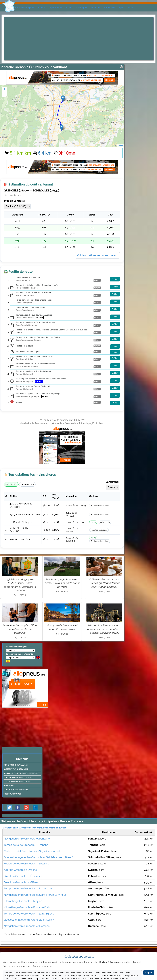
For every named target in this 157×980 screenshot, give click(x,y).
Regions (41, 8)
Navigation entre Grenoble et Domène (27, 926)
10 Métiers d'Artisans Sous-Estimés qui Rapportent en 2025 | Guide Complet (104, 583)
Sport (122, 8)
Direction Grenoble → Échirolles (23, 876)
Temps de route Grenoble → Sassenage (28, 888)
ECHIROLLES (27, 484)
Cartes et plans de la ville (16, 769)
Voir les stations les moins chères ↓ (98, 255)
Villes (69, 8)
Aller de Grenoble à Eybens (20, 870)
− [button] (4, 94)
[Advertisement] (79, 38)
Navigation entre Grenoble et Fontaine (27, 839)
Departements (56, 8)
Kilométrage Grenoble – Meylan (23, 901)
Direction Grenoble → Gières (21, 882)
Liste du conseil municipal (16, 790)
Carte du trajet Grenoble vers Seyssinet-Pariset (32, 851)
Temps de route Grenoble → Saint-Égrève (29, 914)
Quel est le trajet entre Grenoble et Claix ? (29, 920)
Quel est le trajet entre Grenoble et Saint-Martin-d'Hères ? (38, 857)
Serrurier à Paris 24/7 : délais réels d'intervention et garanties (20, 629)
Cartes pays (110, 8)
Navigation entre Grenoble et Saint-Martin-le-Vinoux (35, 895)
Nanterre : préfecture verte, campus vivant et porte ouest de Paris (62, 583)
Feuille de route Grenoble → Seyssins (26, 864)
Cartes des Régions (25, 8)
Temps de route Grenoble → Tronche (26, 845)
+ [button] (4, 90)
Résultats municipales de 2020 (17, 777)
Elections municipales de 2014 (17, 782)
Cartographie (81, 8)
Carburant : (112, 482)
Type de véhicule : (14, 201)
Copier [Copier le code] (149, 973)
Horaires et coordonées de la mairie (21, 773)
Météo (131, 8)
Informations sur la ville (15, 765)
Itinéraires (96, 8)
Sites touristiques (12, 794)
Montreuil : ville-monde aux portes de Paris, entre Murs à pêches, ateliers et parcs (104, 629)
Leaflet (121, 145)
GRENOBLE (11, 484)
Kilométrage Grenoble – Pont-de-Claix (27, 907)
